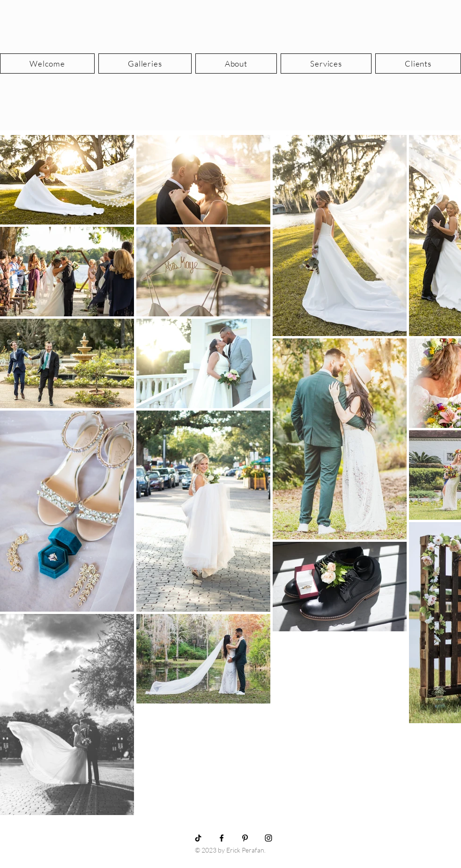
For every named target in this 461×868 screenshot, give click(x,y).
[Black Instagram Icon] (268, 838)
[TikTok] (198, 838)
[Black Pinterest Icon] (245, 838)
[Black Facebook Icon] (222, 838)
